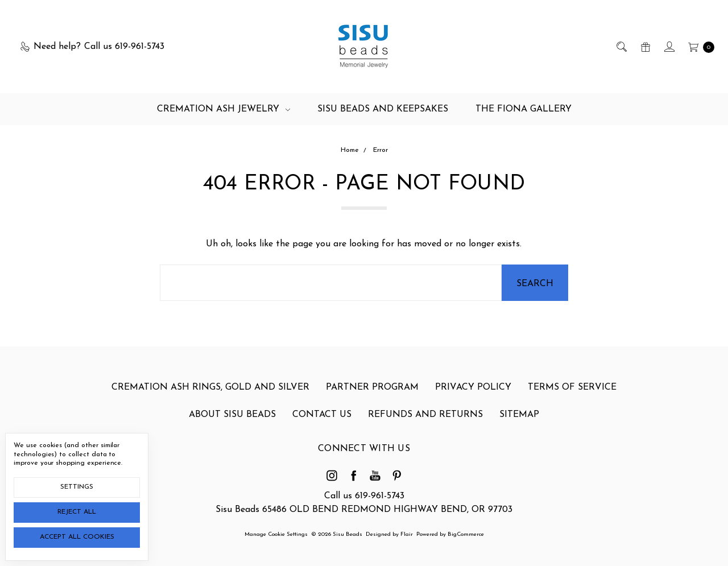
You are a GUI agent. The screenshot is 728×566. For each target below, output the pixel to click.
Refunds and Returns (425, 415)
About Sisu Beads (232, 415)
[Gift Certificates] (645, 47)
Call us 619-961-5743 (364, 496)
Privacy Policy (473, 387)
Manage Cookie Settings (276, 534)
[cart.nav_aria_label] (698, 47)
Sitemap (519, 415)
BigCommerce (466, 534)
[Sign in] (669, 47)
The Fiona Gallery (524, 109)
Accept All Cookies (77, 537)
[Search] (621, 47)
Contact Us (322, 415)
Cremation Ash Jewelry (224, 109)
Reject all (77, 512)
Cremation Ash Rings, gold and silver (210, 387)
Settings (77, 487)
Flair (407, 534)
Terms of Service (572, 387)
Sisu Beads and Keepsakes (383, 109)
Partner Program (372, 387)
